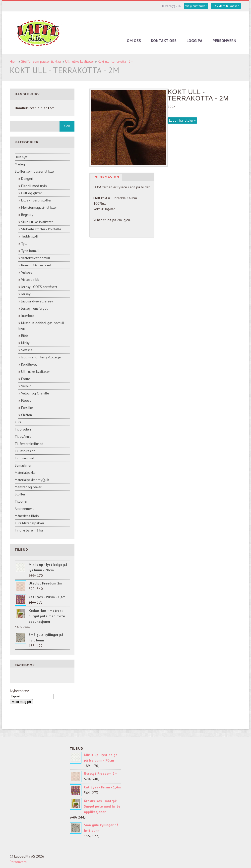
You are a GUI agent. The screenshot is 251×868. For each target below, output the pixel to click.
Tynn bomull (30, 251)
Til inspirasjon (25, 451)
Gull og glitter (32, 193)
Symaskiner (23, 465)
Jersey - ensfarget (34, 308)
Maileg (20, 164)
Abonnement (24, 509)
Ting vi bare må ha (29, 530)
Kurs (18, 422)
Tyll (24, 243)
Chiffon (27, 415)
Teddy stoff (30, 236)
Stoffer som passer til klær (41, 61)
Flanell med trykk (34, 186)
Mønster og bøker (28, 487)
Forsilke (27, 408)
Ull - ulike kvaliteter (80, 61)
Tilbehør (21, 501)
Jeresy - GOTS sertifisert (39, 287)
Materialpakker (26, 473)
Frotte (26, 379)
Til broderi (23, 429)
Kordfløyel (29, 364)
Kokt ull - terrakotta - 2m (116, 61)
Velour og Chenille (35, 393)
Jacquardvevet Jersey (37, 301)
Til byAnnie (23, 436)
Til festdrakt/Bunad (29, 444)
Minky (25, 343)
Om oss (134, 41)
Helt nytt (21, 157)
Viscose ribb (30, 280)
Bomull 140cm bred (36, 265)
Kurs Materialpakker (30, 523)
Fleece (26, 400)
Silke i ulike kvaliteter (37, 222)
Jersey (26, 294)
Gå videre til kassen (226, 6)
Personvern (224, 41)
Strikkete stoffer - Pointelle (41, 229)
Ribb (25, 336)
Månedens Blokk (27, 516)
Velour (26, 386)
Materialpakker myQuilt (32, 480)
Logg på (194, 41)
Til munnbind (24, 458)
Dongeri (27, 179)
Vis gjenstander (196, 6)
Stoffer (20, 494)
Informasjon (106, 177)
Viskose (27, 272)
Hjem (14, 61)
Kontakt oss (164, 41)
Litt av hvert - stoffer (36, 200)
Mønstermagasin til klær (39, 207)
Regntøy (27, 215)
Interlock (28, 316)
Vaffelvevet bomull (36, 258)
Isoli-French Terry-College (41, 357)
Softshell (28, 350)
